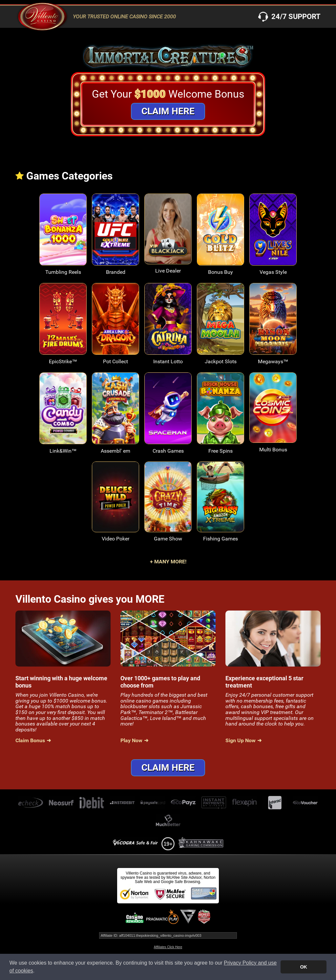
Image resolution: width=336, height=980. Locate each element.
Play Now (131, 741)
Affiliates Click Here (168, 947)
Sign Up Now (241, 741)
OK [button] (304, 967)
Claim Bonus (30, 741)
